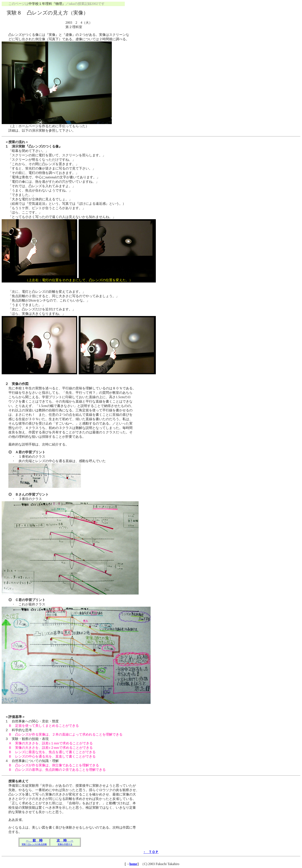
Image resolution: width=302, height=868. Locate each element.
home (133, 864)
